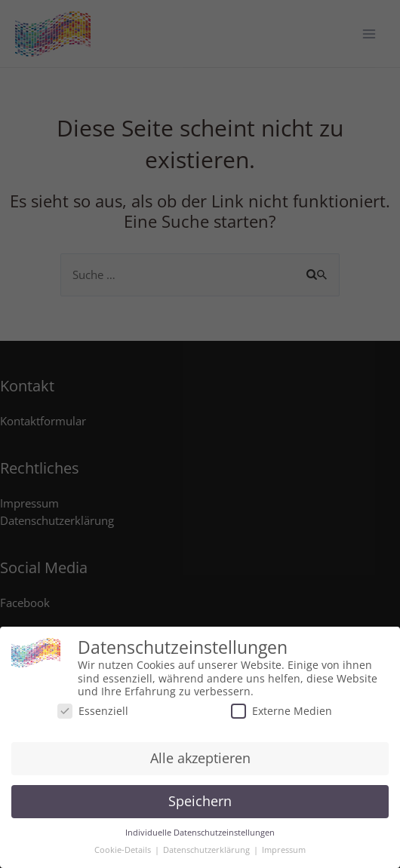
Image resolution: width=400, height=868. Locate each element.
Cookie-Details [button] (124, 850)
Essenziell (93, 711)
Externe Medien (282, 711)
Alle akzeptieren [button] (200, 758)
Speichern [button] (200, 801)
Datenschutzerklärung (208, 850)
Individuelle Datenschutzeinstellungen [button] (200, 833)
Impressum (284, 850)
